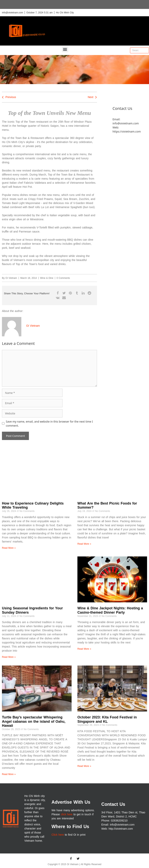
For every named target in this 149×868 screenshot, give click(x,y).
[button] (65, 49)
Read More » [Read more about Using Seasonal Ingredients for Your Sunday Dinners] (9, 657)
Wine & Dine (47, 278)
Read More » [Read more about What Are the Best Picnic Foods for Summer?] (84, 544)
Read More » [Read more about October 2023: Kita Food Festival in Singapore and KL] (84, 766)
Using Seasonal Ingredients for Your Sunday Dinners (32, 610)
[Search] (146, 50)
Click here (58, 835)
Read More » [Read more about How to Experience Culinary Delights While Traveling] (9, 548)
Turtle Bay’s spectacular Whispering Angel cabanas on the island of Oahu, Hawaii (34, 721)
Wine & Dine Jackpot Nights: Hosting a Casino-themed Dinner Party (110, 610)
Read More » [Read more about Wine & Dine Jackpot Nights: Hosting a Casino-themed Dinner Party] (84, 649)
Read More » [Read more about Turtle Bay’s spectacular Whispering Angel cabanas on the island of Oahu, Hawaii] (9, 774)
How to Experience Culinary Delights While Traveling (33, 505)
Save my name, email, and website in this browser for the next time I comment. (49, 424)
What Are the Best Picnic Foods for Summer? (107, 505)
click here (67, 814)
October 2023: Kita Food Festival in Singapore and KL (107, 719)
